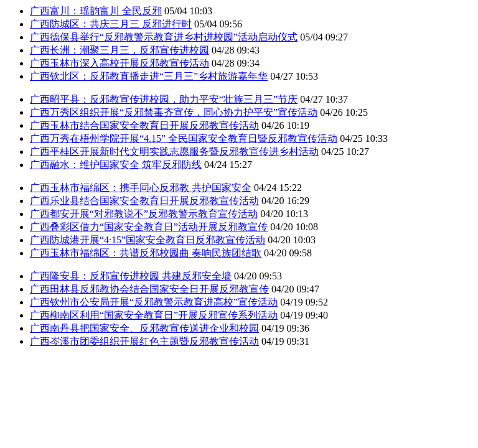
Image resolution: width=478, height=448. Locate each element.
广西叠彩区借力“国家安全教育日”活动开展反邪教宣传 (149, 227)
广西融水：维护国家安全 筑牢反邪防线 (116, 165)
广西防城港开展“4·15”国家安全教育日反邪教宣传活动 (148, 240)
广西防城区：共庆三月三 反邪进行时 (111, 24)
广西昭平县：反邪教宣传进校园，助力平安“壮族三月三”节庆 (164, 99)
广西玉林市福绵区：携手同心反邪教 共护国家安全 (141, 188)
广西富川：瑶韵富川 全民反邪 (96, 11)
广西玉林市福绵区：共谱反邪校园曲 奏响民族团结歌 (146, 253)
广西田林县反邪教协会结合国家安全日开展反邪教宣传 (149, 289)
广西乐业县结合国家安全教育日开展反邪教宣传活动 (144, 201)
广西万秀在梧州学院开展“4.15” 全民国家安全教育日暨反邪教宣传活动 (184, 138)
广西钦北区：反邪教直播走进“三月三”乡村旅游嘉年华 (149, 76)
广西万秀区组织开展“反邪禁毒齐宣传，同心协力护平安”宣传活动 (174, 112)
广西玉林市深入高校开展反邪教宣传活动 (119, 63)
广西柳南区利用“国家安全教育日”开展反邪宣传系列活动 (154, 315)
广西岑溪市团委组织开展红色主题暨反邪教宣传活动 (144, 341)
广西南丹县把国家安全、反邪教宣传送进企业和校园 (144, 328)
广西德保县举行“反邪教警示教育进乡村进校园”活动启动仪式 (164, 37)
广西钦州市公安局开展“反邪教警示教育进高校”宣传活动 (154, 302)
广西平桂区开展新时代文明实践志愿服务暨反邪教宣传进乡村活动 (174, 152)
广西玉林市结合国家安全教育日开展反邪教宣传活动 (144, 125)
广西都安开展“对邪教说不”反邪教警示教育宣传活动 (144, 214)
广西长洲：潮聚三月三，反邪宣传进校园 (119, 50)
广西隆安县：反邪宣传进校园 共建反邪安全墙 (131, 276)
